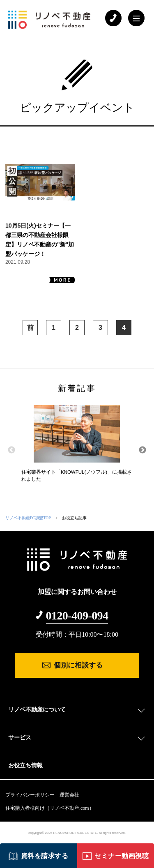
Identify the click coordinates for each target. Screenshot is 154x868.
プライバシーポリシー (30, 795)
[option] (77, 447)
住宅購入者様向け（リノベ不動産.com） (50, 808)
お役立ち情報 (25, 766)
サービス (20, 738)
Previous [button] (11, 450)
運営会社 (69, 795)
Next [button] (143, 450)
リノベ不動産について (37, 710)
